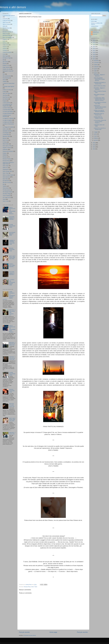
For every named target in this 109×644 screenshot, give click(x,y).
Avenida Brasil (6, 28)
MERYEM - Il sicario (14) (12, 433)
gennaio (96, 140)
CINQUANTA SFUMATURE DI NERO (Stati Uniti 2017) (100, 107)
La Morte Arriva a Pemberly (7, 116)
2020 (94, 53)
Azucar (4, 30)
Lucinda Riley (6, 135)
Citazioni (5, 47)
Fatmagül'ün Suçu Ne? (8, 71)
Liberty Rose (96, 32)
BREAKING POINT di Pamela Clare (99, 114)
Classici (5, 49)
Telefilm (5, 186)
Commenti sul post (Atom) (30, 635)
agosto (96, 69)
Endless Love (6, 65)
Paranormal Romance (8, 151)
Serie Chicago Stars (7, 171)
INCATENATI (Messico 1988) (12, 234)
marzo (96, 136)
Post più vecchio (82, 632)
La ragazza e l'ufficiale (8, 118)
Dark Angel (5, 56)
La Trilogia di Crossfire (8, 127)
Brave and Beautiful (7, 37)
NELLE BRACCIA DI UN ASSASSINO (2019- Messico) (12, 211)
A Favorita (5, 19)
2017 (94, 59)
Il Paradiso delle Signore (8, 87)
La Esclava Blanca (7, 110)
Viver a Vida (6, 201)
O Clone (5, 142)
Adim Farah (5, 22)
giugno (96, 73)
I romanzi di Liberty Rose (9, 83)
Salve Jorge (6, 166)
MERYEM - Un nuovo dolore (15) (12, 405)
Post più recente (24, 632)
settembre (97, 67)
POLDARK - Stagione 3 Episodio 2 (99, 75)
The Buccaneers (7, 190)
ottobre (96, 65)
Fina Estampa (6, 78)
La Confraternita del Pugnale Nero (7, 105)
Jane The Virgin (6, 93)
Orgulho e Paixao (7, 148)
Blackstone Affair (7, 36)
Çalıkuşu (5, 43)
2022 (94, 48)
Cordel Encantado (7, 52)
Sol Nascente (6, 181)
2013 (94, 149)
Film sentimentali (7, 76)
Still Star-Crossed (7, 182)
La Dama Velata (6, 108)
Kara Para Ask (6, 97)
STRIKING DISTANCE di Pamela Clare (100, 83)
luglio (95, 71)
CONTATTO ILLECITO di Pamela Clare (100, 129)
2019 (94, 55)
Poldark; (5, 153)
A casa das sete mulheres (9, 16)
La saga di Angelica (7, 120)
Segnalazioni (6, 169)
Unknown (95, 34)
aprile (96, 134)
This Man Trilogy (7, 194)
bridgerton (5, 39)
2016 (94, 143)
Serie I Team (34, 587)
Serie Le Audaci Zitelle (8, 175)
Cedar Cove (6, 45)
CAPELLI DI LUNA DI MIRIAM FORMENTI (99, 111)
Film (4, 74)
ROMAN (5, 155)
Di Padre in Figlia (7, 58)
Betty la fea (5, 34)
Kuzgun (5, 101)
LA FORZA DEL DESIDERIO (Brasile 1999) (12, 282)
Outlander (5, 149)
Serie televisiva (6, 177)
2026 (94, 40)
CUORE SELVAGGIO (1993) (12, 226)
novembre (97, 63)
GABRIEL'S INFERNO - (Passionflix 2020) (12, 242)
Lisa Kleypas (6, 133)
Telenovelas (6, 188)
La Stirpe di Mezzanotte (8, 124)
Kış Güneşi (5, 99)
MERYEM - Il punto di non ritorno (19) (12, 358)
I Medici (5, 82)
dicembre (96, 61)
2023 (94, 46)
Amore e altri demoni (13, 7)
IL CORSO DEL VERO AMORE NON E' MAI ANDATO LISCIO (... (99, 99)
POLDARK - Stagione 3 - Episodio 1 (12, 218)
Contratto (5, 50)
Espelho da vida (6, 69)
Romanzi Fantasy (7, 159)
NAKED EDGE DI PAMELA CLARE (98, 118)
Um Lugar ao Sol (7, 197)
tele (4, 184)
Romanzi (5, 157)
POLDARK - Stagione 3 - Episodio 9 (12, 273)
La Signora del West (7, 122)
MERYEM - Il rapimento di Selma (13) (12, 344)
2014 (94, 147)
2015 (94, 145)
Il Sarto (4, 92)
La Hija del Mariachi (7, 113)
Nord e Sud (5, 140)
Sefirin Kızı (5, 168)
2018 (94, 57)
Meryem (5, 138)
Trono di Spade (6, 196)
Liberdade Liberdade (8, 131)
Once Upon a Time (7, 146)
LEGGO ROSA (95, 26)
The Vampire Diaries (7, 192)
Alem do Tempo (6, 24)
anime (4, 26)
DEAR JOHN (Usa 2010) (100, 86)
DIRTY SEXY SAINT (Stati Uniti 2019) (12, 257)
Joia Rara (5, 95)
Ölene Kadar (6, 144)
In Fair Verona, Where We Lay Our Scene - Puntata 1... (100, 122)
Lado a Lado (6, 129)
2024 (94, 44)
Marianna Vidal (6, 136)
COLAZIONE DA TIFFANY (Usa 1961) (100, 103)
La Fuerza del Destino (8, 111)
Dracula (5, 64)
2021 (94, 51)
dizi (4, 60)
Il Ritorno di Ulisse (7, 90)
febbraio (96, 138)
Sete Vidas (5, 179)
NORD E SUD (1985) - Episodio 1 (12, 265)
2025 (94, 42)
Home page (53, 632)
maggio (96, 132)
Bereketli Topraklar (7, 32)
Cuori (4, 54)
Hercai (4, 80)
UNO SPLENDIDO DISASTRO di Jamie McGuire (99, 79)
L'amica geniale (6, 103)
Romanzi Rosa (27, 587)
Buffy (4, 41)
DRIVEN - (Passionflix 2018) (12, 250)
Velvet (4, 199)
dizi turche (5, 62)
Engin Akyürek (6, 67)
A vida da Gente (6, 21)
